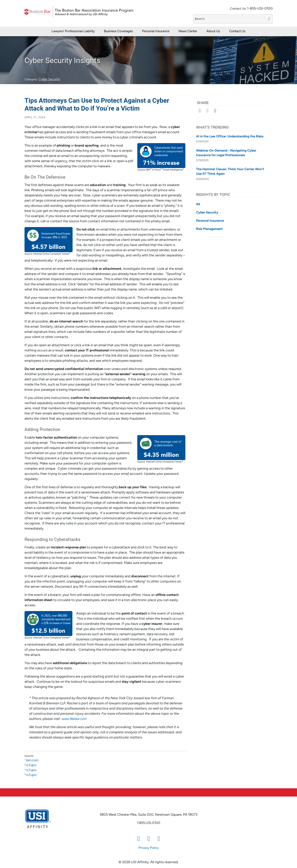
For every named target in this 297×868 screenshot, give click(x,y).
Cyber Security (49, 79)
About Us (213, 31)
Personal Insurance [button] (156, 31)
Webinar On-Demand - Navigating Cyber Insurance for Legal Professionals (226, 153)
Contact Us (237, 31)
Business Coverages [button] (118, 31)
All (198, 204)
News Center (188, 31)
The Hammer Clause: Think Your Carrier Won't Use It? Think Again (230, 172)
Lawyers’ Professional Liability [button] (73, 31)
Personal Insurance (210, 221)
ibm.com (32, 760)
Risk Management (209, 229)
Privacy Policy (149, 848)
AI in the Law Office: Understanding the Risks (230, 137)
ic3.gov (31, 765)
